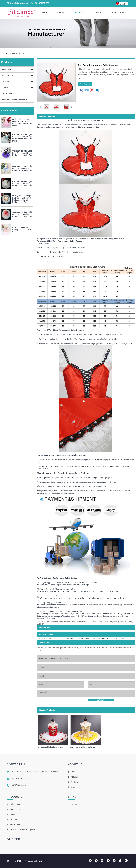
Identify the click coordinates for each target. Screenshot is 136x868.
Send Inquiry (85, 84)
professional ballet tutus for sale (83, 747)
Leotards (5, 88)
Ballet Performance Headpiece (14, 100)
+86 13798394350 (42, 3)
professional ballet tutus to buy (50, 747)
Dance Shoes (7, 94)
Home (45, 13)
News (100, 13)
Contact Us (118, 13)
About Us (60, 13)
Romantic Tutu (7, 76)
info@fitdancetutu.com (20, 3)
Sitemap (74, 805)
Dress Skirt (6, 82)
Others (23, 53)
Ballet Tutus (6, 70)
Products (81, 13)
